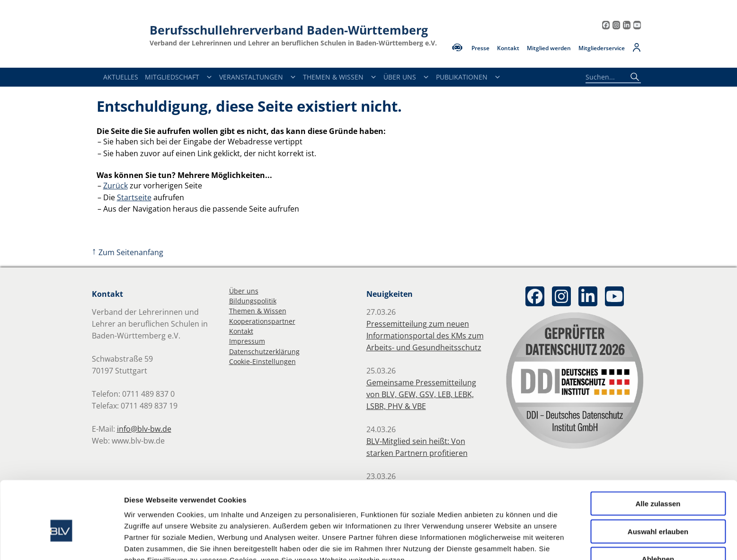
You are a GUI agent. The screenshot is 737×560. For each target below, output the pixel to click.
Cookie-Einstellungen (262, 361)
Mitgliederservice (602, 48)
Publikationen (468, 77)
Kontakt (508, 48)
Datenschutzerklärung (264, 351)
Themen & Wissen (340, 77)
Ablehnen (658, 510)
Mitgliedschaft (179, 77)
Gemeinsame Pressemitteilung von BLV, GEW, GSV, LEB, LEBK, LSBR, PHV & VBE (421, 394)
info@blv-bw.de (144, 429)
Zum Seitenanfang (128, 252)
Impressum (247, 341)
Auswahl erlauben (658, 482)
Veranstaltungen (258, 77)
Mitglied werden (549, 48)
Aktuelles (121, 77)
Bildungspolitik (253, 301)
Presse (480, 48)
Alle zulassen (658, 454)
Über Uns (406, 77)
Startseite (134, 197)
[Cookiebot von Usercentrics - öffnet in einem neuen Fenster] (61, 542)
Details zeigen (503, 541)
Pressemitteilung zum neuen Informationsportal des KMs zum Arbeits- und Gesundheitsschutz (425, 336)
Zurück (115, 186)
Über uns (244, 291)
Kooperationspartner (262, 321)
